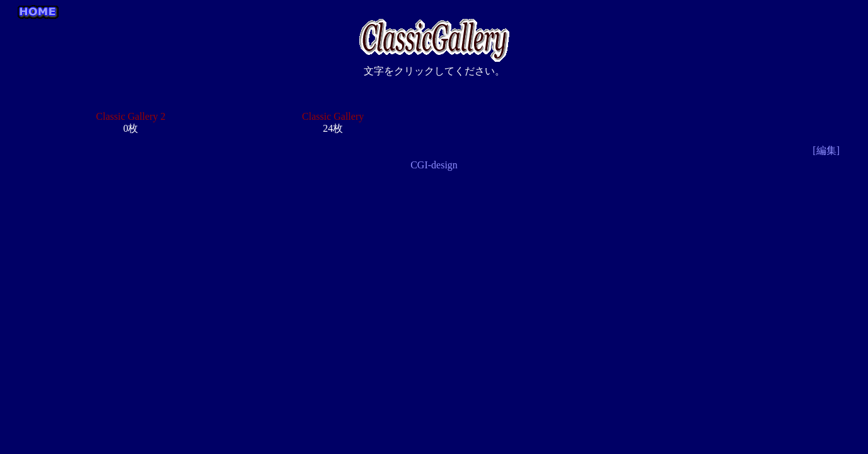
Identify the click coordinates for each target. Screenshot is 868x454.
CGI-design (434, 165)
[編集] (826, 150)
